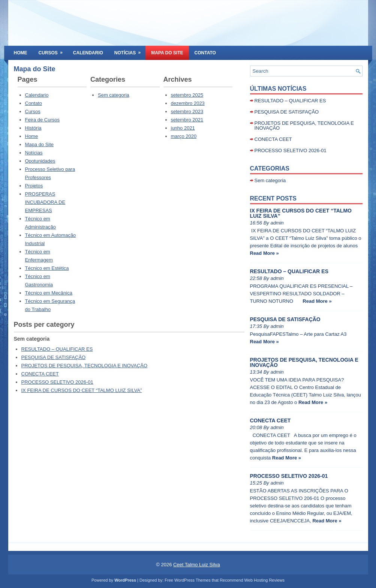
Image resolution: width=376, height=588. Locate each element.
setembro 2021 (187, 120)
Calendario (88, 53)
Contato (205, 53)
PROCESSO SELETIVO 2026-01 (57, 382)
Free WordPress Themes (187, 580)
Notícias (130, 51)
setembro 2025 (187, 95)
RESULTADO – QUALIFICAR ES (57, 349)
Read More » (264, 253)
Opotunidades (40, 161)
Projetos (34, 186)
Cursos (53, 51)
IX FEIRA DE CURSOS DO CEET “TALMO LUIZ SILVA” (82, 390)
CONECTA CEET (40, 374)
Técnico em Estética (47, 268)
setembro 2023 (187, 111)
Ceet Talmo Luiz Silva (197, 565)
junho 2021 (183, 128)
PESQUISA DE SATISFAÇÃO (54, 357)
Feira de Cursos (42, 120)
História (33, 128)
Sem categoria (114, 95)
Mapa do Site (167, 53)
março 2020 (184, 136)
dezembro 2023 (188, 103)
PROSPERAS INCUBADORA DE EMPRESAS (45, 202)
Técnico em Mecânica (49, 293)
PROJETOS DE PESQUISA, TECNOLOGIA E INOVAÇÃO (85, 366)
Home (21, 53)
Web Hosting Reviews (264, 580)
